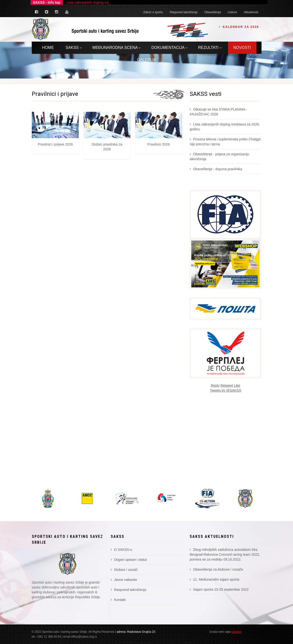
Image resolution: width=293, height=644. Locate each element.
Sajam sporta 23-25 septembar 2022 (219, 589)
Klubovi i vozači (124, 570)
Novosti (242, 48)
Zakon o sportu (153, 12)
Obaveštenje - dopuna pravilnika (216, 169)
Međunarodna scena (116, 48)
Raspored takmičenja (184, 12)
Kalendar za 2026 (241, 27)
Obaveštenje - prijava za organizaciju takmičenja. (219, 157)
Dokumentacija (169, 48)
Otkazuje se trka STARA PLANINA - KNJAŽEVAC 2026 (218, 112)
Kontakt (118, 600)
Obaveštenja (212, 12)
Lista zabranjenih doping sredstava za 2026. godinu (225, 127)
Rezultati (210, 48)
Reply (215, 385)
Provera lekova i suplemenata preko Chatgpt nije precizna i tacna (225, 142)
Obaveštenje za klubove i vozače (216, 569)
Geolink (237, 632)
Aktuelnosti (251, 12)
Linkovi (232, 12)
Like (237, 385)
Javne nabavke (124, 580)
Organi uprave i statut (129, 560)
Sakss (74, 48)
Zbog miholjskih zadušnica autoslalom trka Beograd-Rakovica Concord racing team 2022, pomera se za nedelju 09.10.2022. (225, 554)
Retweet (227, 385)
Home (48, 48)
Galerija (146, 60)
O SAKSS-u (121, 550)
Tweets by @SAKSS (226, 390)
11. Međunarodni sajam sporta (214, 579)
